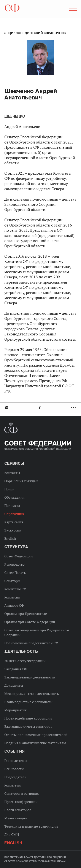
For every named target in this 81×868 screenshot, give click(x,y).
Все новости (14, 769)
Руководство (14, 564)
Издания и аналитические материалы (35, 743)
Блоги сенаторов (18, 810)
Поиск (9, 489)
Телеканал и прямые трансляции (31, 826)
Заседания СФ (16, 669)
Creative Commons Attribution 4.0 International (35, 861)
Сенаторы (12, 581)
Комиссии (12, 597)
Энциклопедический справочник (35, 33)
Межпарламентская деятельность (32, 694)
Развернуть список (74, 408)
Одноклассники (40, 408)
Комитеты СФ (15, 589)
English (10, 538)
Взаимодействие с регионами (28, 702)
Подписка (12, 506)
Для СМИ (12, 834)
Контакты (12, 473)
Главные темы (16, 761)
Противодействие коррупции (28, 718)
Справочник (14, 514)
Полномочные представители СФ (31, 643)
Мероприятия (15, 710)
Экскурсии (13, 530)
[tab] (40, 408)
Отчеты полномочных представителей (36, 735)
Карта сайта (14, 522)
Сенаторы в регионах (21, 793)
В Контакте (6, 408)
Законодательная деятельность (30, 677)
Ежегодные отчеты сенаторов (28, 726)
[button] (72, 9)
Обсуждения (14, 497)
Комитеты (13, 785)
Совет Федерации (19, 556)
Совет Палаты (15, 573)
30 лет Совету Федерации (25, 661)
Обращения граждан (21, 481)
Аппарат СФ (14, 605)
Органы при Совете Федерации (30, 622)
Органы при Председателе (26, 614)
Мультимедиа (16, 818)
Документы (14, 685)
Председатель (15, 777)
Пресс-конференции (21, 802)
